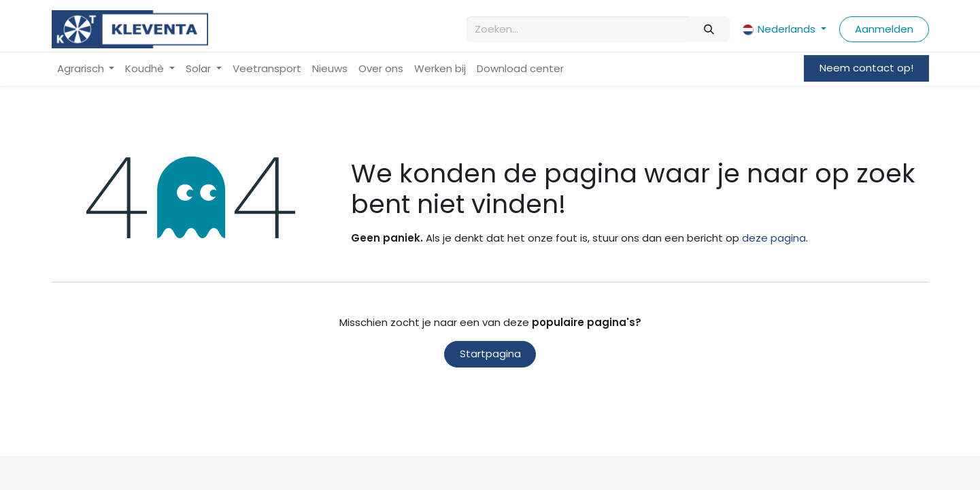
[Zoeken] (709, 30)
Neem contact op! (866, 68)
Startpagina (490, 354)
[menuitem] (86, 69)
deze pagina (774, 238)
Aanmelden (884, 29)
